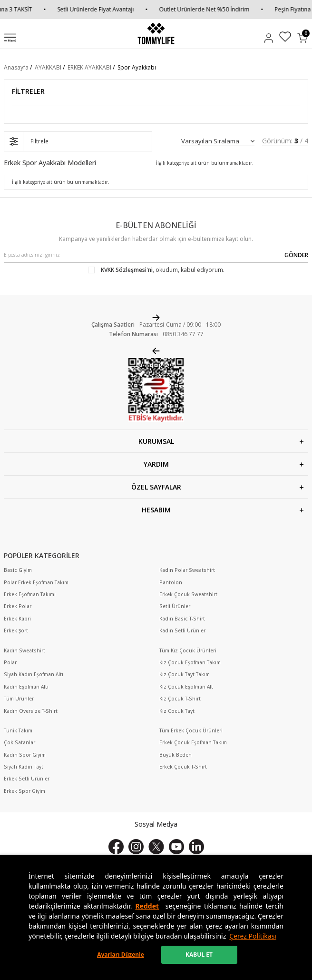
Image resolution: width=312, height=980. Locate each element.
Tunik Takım (18, 731)
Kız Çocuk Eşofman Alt (186, 687)
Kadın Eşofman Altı (26, 687)
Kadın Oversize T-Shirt (31, 711)
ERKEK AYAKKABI (89, 67)
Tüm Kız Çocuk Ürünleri (188, 651)
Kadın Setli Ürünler (182, 631)
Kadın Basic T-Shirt (182, 619)
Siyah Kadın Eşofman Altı (34, 675)
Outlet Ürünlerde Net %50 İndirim (208, 10)
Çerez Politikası (253, 936)
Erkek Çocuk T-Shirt (183, 767)
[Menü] (10, 39)
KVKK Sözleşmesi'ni (127, 270)
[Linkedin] (196, 847)
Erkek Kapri (17, 619)
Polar (10, 663)
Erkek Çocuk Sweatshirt (188, 595)
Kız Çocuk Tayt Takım (185, 675)
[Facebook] (116, 847)
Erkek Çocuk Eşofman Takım (193, 743)
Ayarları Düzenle (121, 955)
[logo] (156, 34)
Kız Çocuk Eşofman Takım (190, 663)
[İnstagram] (136, 847)
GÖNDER (296, 255)
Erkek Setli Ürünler (27, 779)
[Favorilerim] (285, 38)
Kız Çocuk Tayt (177, 711)
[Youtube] (176, 847)
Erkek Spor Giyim (24, 791)
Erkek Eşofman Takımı (30, 595)
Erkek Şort (16, 631)
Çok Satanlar (19, 743)
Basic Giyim (18, 570)
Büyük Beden (175, 755)
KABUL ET (199, 955)
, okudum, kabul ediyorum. (156, 270)
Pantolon (171, 583)
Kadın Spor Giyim (25, 755)
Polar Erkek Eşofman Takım (36, 583)
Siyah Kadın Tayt (24, 767)
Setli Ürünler (175, 606)
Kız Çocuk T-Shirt (180, 699)
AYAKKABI (48, 67)
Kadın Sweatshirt (24, 651)
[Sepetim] (302, 38)
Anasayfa (16, 67)
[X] (156, 847)
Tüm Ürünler (19, 699)
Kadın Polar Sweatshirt (187, 570)
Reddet (147, 906)
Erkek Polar (18, 606)
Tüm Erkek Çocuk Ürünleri (191, 731)
